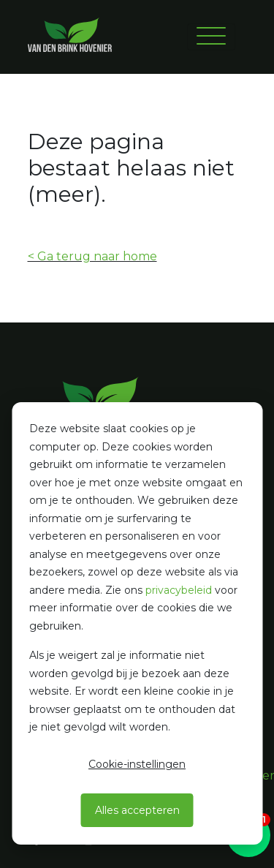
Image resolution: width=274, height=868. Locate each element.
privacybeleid (179, 590)
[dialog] (137, 623)
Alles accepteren (137, 810)
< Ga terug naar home (92, 256)
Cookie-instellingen (137, 764)
